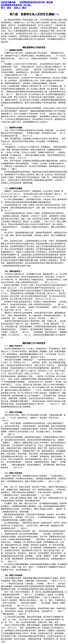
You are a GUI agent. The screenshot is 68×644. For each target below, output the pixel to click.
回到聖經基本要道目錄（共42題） (17, 5)
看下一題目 (6, 8)
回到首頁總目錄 (8, 2)
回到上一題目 (20, 8)
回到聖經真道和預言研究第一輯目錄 (36, 2)
